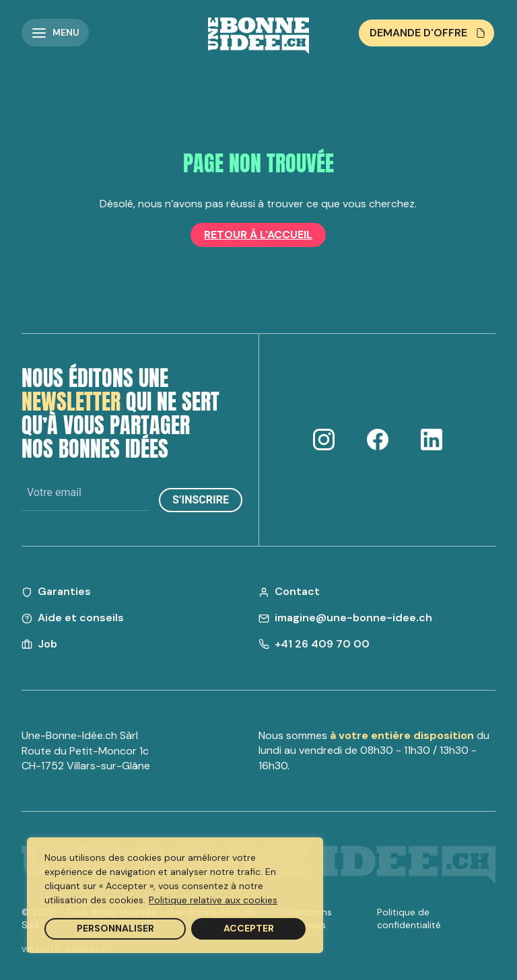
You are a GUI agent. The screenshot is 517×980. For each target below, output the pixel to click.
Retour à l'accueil (258, 235)
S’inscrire (201, 500)
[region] (175, 895)
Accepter (249, 928)
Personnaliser (115, 928)
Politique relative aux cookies (213, 900)
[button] (55, 33)
